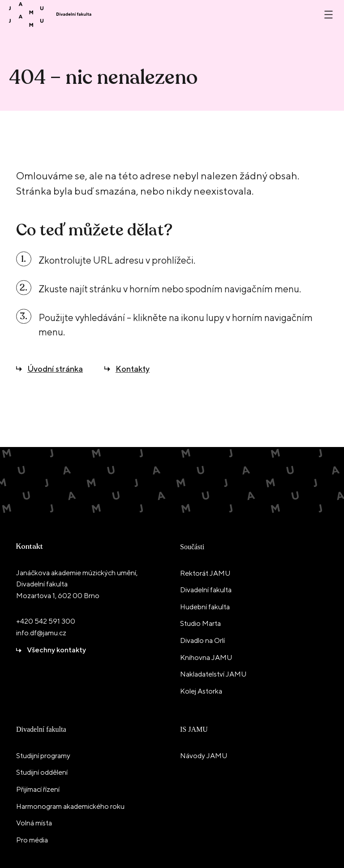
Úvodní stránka (55, 369)
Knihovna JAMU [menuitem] (206, 658)
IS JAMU (194, 729)
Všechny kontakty (56, 650)
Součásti (192, 547)
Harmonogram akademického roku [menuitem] (70, 806)
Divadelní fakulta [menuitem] (206, 590)
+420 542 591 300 (46, 621)
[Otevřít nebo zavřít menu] (329, 15)
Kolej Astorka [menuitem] (201, 691)
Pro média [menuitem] (32, 840)
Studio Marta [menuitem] (200, 623)
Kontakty (133, 369)
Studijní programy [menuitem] (43, 756)
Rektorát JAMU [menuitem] (205, 573)
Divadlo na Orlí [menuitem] (202, 640)
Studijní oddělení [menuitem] (42, 772)
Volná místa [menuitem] (34, 823)
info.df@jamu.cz (41, 633)
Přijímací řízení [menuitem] (38, 789)
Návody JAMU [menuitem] (204, 756)
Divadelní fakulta (41, 729)
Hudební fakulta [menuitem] (205, 607)
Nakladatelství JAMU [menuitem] (213, 674)
